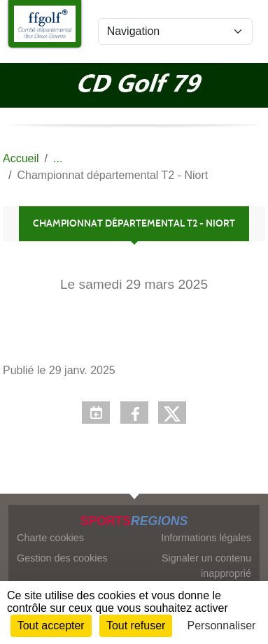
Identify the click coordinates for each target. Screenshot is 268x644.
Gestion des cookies (62, 558)
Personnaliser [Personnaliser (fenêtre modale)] (222, 625)
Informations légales (206, 538)
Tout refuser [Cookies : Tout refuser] (136, 625)
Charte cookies (50, 538)
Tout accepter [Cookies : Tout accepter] (51, 625)
